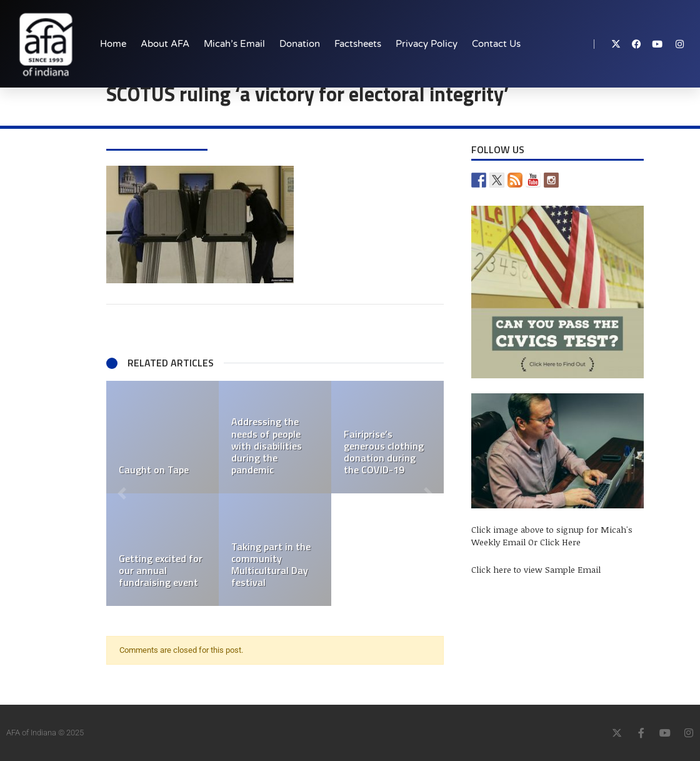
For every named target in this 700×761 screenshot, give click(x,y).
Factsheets (358, 44)
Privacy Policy (427, 44)
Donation (300, 44)
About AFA (165, 44)
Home (113, 44)
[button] (122, 493)
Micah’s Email (234, 44)
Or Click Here (554, 542)
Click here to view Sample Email (536, 569)
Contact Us (496, 44)
